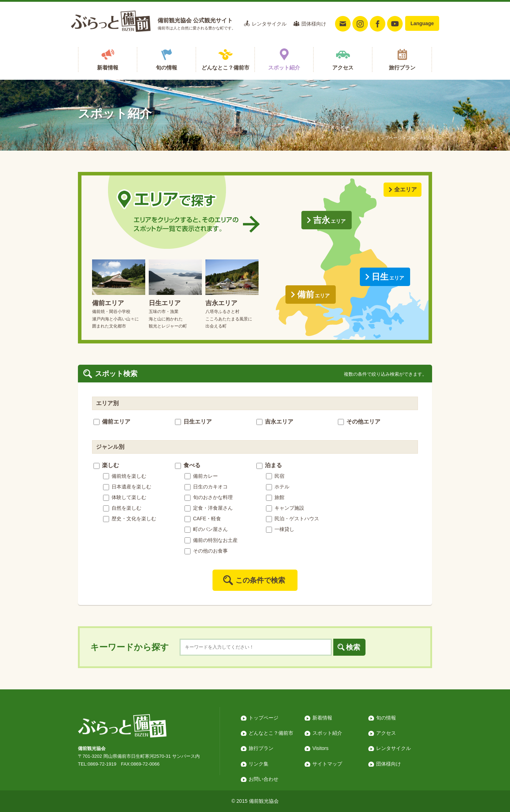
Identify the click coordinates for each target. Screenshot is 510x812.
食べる (188, 465)
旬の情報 (166, 68)
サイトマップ (327, 764)
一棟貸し (280, 529)
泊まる (269, 465)
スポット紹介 (284, 68)
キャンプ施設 (285, 508)
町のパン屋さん (206, 529)
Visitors (321, 748)
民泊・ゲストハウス (293, 519)
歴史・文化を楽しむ (130, 519)
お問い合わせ (263, 779)
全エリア (406, 189)
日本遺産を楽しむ (127, 487)
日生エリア (193, 422)
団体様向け (314, 24)
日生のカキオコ (206, 487)
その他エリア (359, 422)
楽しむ (106, 465)
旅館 (275, 497)
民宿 (275, 476)
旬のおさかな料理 (209, 497)
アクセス (343, 68)
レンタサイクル (269, 24)
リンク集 (259, 764)
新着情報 (108, 68)
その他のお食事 (206, 551)
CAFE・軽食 (203, 519)
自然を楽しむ (122, 508)
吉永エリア (275, 422)
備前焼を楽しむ (125, 476)
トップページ (389, 138)
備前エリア (112, 422)
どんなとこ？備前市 (225, 68)
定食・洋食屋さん (209, 508)
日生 (388, 277)
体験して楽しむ (125, 497)
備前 (313, 294)
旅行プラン (402, 68)
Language (422, 23)
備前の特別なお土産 (211, 540)
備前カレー (201, 476)
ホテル (278, 487)
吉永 (329, 220)
